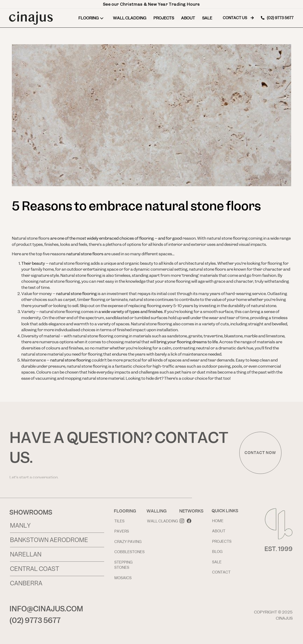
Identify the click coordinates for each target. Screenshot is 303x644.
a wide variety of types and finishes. (131, 312)
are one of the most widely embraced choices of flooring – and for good (116, 238)
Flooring (92, 18)
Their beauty (33, 263)
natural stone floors (85, 254)
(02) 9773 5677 (35, 620)
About (188, 18)
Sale (207, 18)
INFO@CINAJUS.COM (46, 609)
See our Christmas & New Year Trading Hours (151, 4)
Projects (164, 18)
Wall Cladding (130, 18)
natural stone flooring (76, 294)
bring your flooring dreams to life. (188, 342)
